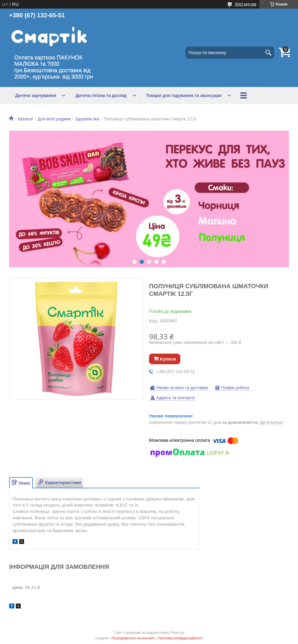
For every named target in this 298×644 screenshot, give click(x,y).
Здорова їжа (87, 119)
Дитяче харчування (36, 95)
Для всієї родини (54, 119)
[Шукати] (268, 53)
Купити (168, 359)
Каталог (25, 119)
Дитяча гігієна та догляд (101, 95)
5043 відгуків (246, 4)
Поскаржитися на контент (133, 638)
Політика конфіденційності (180, 638)
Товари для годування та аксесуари (184, 95)
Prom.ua (177, 633)
